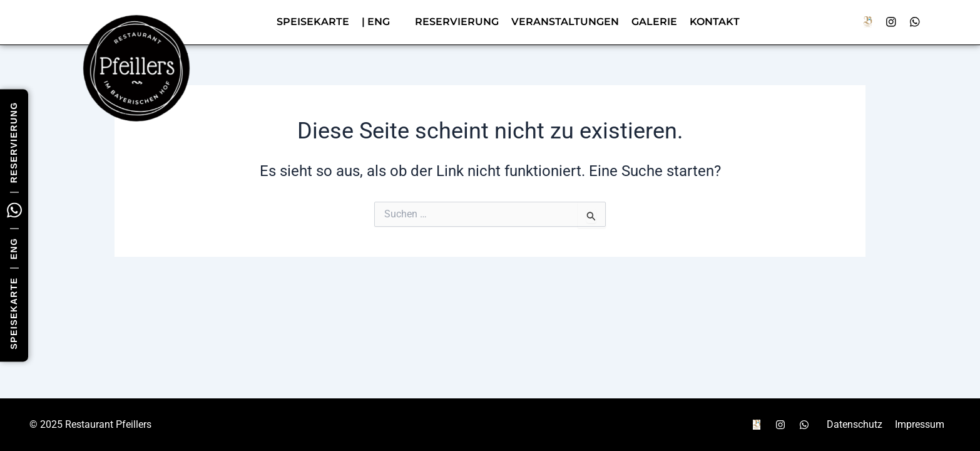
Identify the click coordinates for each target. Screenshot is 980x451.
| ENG (376, 22)
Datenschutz (855, 424)
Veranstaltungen (565, 22)
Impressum (920, 424)
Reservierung (14, 142)
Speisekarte (313, 22)
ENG (14, 248)
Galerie (654, 22)
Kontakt (715, 22)
